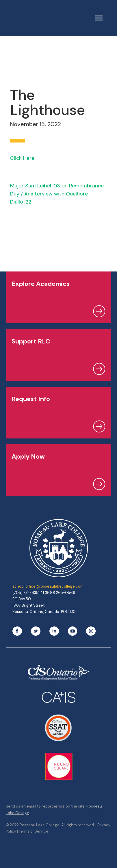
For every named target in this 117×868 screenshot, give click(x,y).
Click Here (22, 158)
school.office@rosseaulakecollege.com (48, 586)
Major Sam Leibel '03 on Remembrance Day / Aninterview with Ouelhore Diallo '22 (57, 194)
